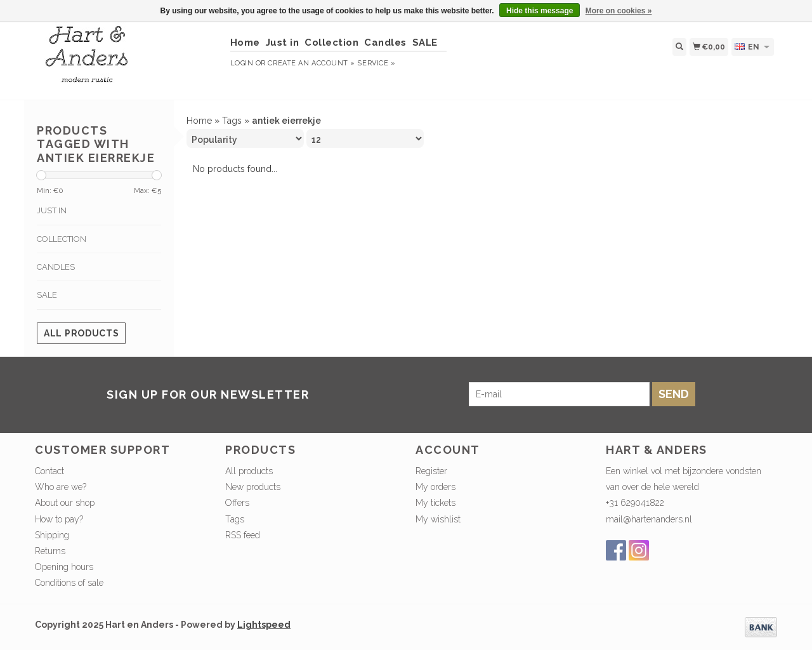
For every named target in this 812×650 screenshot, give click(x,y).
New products (253, 487)
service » (376, 63)
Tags (232, 121)
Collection (331, 43)
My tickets (435, 503)
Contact (49, 471)
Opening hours (64, 567)
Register (431, 471)
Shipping (52, 535)
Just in (283, 43)
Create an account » (311, 63)
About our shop (65, 503)
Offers (237, 503)
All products (81, 333)
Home (245, 43)
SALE (425, 43)
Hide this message (540, 11)
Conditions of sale (69, 583)
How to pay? (59, 519)
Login (242, 63)
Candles (385, 43)
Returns (50, 551)
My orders (435, 487)
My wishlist (438, 519)
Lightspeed (264, 625)
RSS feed (243, 535)
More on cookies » (619, 11)
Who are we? (61, 487)
